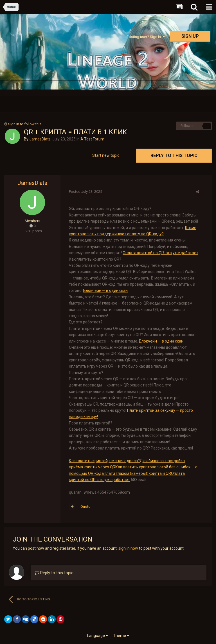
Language (98, 636)
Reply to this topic (174, 156)
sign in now (128, 548)
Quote (85, 507)
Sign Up (190, 36)
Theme (121, 636)
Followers (188, 126)
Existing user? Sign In (146, 37)
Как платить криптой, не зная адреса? (104, 461)
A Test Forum (92, 139)
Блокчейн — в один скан (105, 290)
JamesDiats (40, 139)
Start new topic (106, 155)
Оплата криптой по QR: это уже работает (160, 253)
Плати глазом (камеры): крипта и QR (137, 473)
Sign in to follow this (25, 124)
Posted (85, 192)
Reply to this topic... (55, 573)
